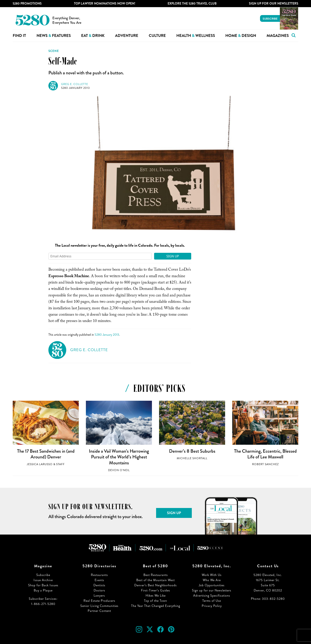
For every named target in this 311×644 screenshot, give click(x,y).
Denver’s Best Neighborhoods (155, 585)
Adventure (127, 36)
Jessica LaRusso (40, 464)
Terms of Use (212, 601)
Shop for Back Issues (43, 585)
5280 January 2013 (75, 88)
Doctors (99, 590)
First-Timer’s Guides (155, 590)
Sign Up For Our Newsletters (274, 3)
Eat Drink (93, 36)
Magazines (278, 36)
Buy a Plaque (43, 590)
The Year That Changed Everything (156, 606)
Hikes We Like (156, 596)
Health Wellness (196, 36)
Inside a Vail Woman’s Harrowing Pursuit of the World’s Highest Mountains (119, 457)
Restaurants (99, 575)
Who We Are (212, 580)
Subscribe (270, 19)
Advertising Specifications (212, 596)
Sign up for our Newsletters (212, 590)
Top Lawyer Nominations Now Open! (105, 3)
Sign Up (173, 256)
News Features (54, 36)
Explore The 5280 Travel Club (192, 3)
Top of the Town (155, 601)
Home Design (241, 36)
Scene (54, 51)
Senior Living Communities (99, 606)
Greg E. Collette (75, 84)
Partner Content (99, 611)
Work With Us (212, 575)
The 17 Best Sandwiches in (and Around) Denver (46, 454)
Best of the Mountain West (155, 580)
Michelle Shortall (192, 458)
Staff (60, 464)
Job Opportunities (212, 585)
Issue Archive (43, 580)
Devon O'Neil (119, 470)
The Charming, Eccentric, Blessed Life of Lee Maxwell (265, 454)
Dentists (99, 585)
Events (99, 580)
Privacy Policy (212, 606)
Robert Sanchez (265, 464)
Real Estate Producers (99, 601)
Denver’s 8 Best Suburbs (192, 451)
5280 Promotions (27, 3)
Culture (157, 36)
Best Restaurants (156, 575)
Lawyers (99, 596)
